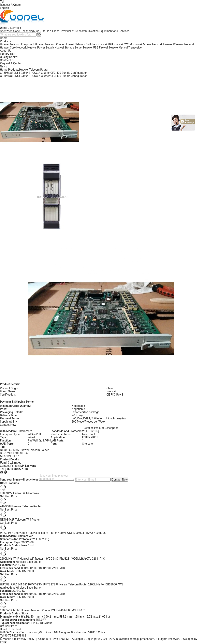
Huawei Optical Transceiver (126, 48)
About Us (6, 51)
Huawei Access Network (148, 44)
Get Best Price (9, 496)
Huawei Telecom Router (50, 44)
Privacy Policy (26, 639)
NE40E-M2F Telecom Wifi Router (20, 520)
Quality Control (9, 57)
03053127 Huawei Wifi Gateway (19, 493)
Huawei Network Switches (81, 44)
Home (4, 38)
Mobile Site (8, 639)
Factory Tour (8, 54)
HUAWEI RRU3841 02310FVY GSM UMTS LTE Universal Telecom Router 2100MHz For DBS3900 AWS (62, 584)
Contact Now (8, 425)
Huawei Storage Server (69, 48)
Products (6, 41)
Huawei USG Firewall (96, 48)
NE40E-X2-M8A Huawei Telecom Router (24, 450)
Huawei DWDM (123, 44)
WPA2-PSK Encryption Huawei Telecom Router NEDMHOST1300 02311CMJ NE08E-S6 (53, 533)
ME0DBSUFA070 (10, 456)
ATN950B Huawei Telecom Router (21, 506)
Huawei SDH (105, 44)
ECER (3, 642)
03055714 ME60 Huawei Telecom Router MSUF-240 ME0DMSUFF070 (43, 610)
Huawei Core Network (13, 48)
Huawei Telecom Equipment (17, 44)
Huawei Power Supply (41, 48)
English (4, 8)
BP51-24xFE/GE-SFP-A (14, 453)
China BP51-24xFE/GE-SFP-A (56, 639)
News (3, 66)
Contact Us (7, 60)
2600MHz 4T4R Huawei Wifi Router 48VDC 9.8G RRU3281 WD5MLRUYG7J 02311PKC (52, 559)
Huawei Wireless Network (179, 44)
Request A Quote (10, 5)
